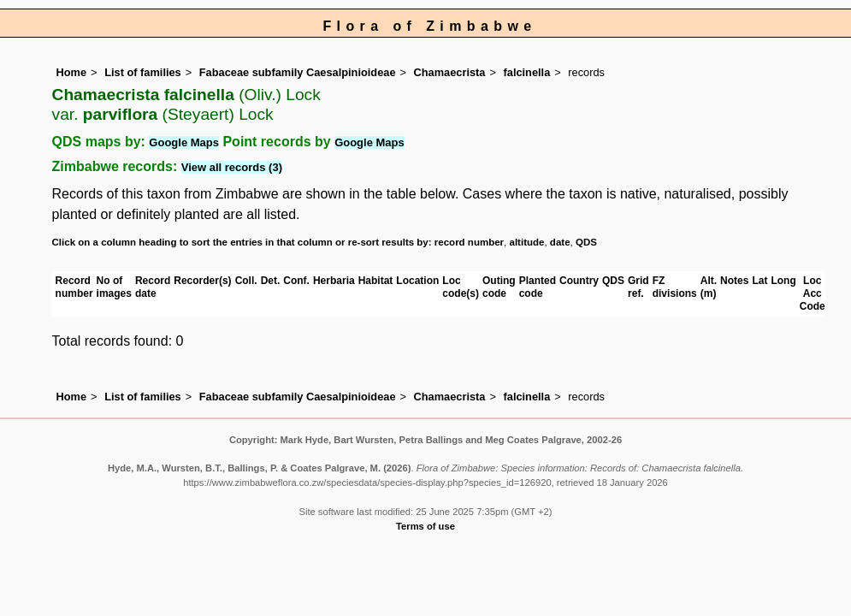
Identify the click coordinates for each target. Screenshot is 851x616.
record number (469, 242)
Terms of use (425, 526)
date (560, 242)
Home (72, 72)
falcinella (527, 72)
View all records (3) (232, 167)
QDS (586, 242)
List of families (143, 72)
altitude (527, 242)
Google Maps (184, 142)
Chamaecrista (450, 72)
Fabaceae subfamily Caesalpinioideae (298, 72)
